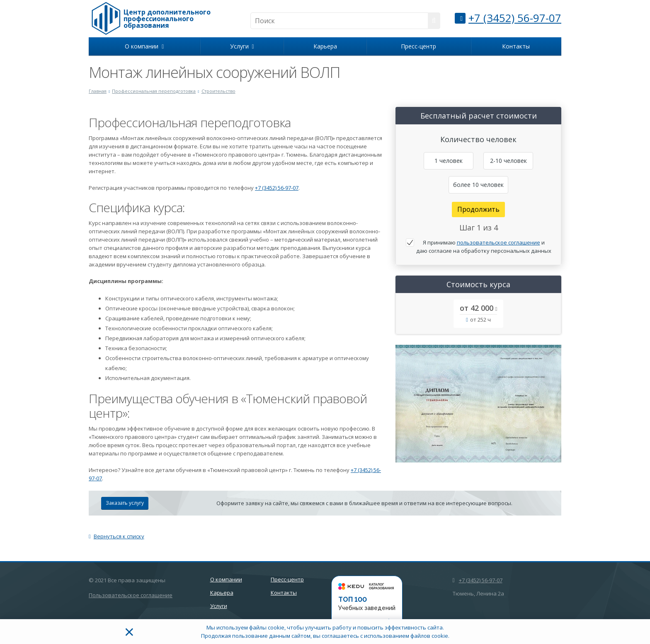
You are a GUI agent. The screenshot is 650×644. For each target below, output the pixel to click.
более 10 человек (478, 185)
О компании (144, 46)
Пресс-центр (418, 46)
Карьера (325, 46)
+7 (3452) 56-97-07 (515, 18)
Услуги (242, 46)
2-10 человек (508, 161)
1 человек (449, 161)
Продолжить (478, 209)
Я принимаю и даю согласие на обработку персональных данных (484, 247)
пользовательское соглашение (498, 242)
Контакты (516, 46)
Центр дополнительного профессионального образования (167, 19)
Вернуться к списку (116, 536)
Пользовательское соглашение (131, 595)
